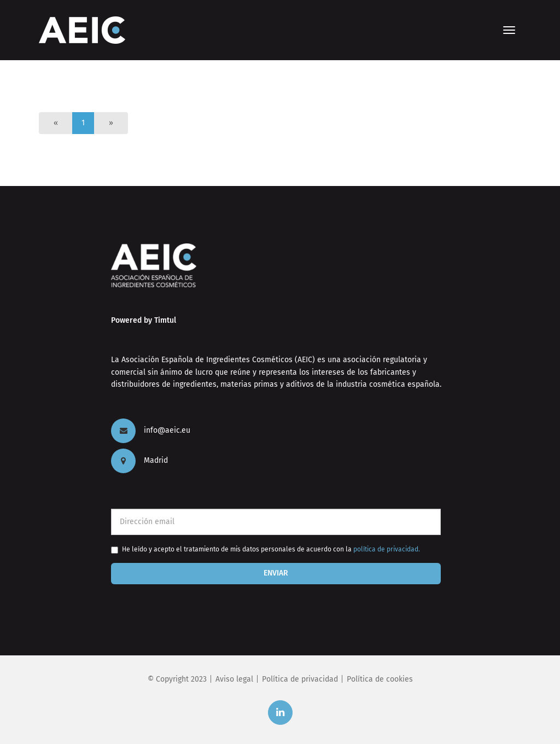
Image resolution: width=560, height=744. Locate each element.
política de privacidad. (387, 549)
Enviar (276, 573)
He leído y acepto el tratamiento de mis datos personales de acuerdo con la (271, 549)
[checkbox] (115, 550)
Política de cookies (380, 679)
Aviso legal (234, 679)
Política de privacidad (300, 679)
